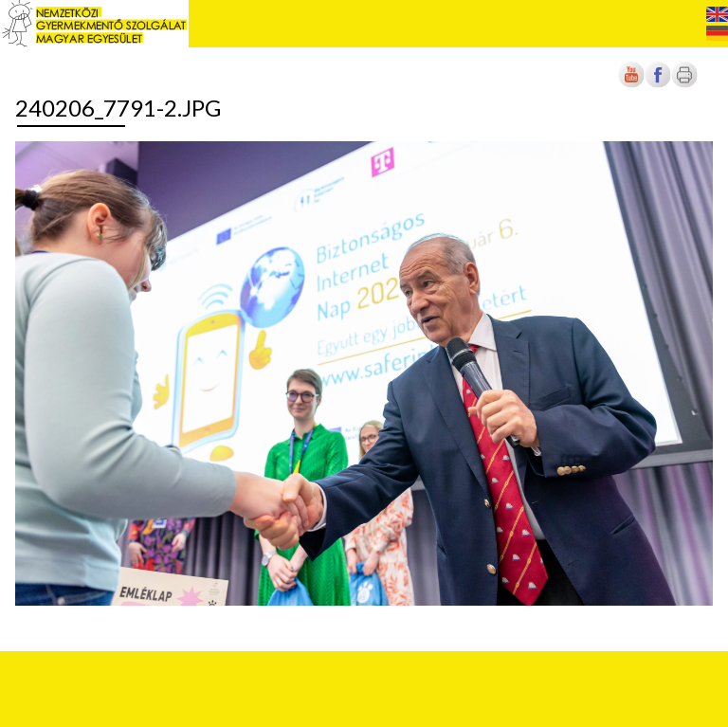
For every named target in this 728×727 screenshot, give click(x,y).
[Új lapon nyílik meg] (658, 84)
